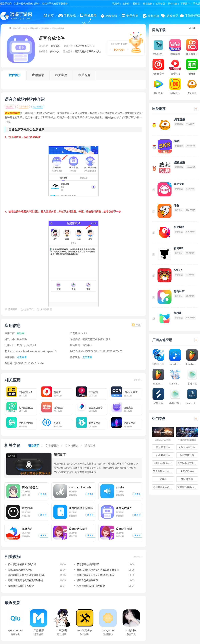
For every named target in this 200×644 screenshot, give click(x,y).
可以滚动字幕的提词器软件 (188, 487)
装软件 (126, 3)
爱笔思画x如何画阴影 (88, 564)
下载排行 (185, 3)
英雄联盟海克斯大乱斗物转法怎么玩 (95, 575)
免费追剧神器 (187, 471)
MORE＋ (138, 380)
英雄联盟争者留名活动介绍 (22, 564)
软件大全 (173, 3)
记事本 (163, 479)
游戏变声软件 (187, 455)
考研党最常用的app (163, 487)
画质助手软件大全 (163, 463)
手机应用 (34, 28)
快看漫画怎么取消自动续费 (91, 586)
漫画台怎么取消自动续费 (21, 586)
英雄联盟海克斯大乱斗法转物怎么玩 (27, 575)
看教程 (136, 3)
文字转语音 (38, 107)
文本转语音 (23, 107)
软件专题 (160, 3)
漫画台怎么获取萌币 (87, 580)
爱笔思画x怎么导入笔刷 (20, 570)
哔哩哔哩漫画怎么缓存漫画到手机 (25, 580)
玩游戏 (116, 3)
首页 (25, 28)
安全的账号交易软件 (163, 471)
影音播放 (45, 28)
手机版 (196, 3)
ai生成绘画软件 (187, 447)
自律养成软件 (163, 455)
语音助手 (10, 107)
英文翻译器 (187, 479)
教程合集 (148, 3)
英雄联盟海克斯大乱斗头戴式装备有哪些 (98, 570)
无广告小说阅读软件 (188, 463)
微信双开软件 (163, 447)
